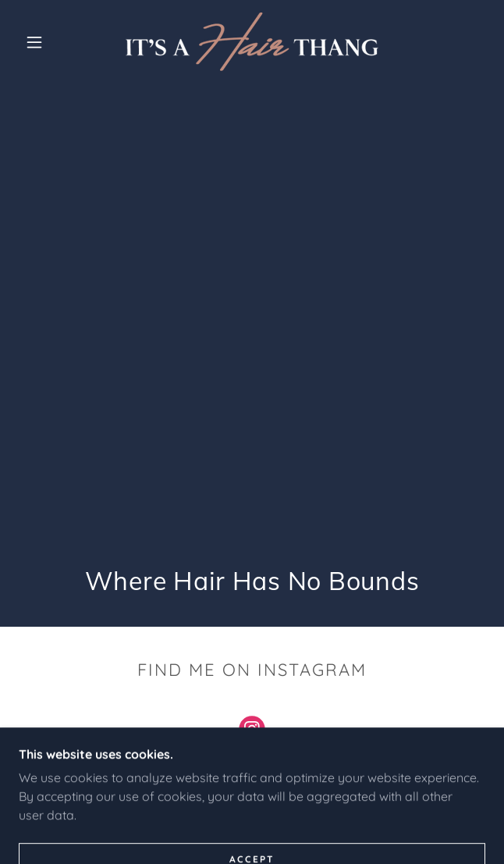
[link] (252, 42)
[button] (42, 42)
